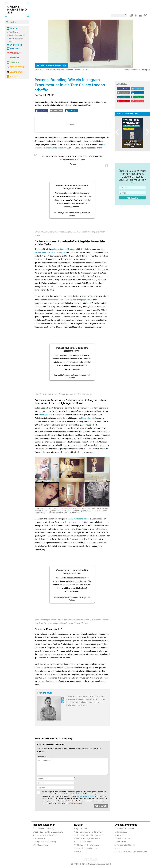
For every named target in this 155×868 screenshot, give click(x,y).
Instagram (146, 70)
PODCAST (14, 77)
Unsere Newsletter (16, 38)
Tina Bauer (47, 693)
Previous (118, 132)
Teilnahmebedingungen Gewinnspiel (132, 852)
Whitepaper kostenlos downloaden (90, 835)
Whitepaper (16, 45)
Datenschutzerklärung (75, 803)
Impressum (121, 842)
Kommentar (41, 757)
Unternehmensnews (17, 35)
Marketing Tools (42, 845)
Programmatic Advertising (46, 842)
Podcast (79, 852)
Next (147, 132)
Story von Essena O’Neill (79, 519)
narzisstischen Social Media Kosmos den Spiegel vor (68, 300)
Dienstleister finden (84, 842)
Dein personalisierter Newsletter (89, 832)
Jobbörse (15, 58)
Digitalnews (13, 32)
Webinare (15, 49)
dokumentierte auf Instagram (64, 249)
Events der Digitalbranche (86, 848)
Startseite (39, 70)
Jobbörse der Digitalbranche (87, 845)
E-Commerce (40, 839)
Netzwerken (86, 418)
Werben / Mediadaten (125, 829)
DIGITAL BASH (16, 72)
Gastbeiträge (122, 832)
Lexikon (12, 42)
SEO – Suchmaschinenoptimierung (49, 832)
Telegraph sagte (45, 415)
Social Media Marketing (54, 70)
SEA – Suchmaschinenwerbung (48, 835)
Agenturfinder (82, 829)
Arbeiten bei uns (123, 839)
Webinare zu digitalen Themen (88, 839)
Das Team (120, 835)
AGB (118, 848)
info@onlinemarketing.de (86, 796)
